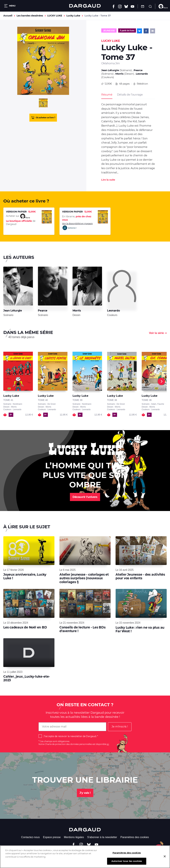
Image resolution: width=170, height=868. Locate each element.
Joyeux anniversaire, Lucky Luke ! (25, 576)
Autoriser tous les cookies (127, 862)
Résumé (107, 95)
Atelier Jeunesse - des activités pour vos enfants (140, 576)
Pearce (138, 70)
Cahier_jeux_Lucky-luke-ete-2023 (27, 678)
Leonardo (142, 74)
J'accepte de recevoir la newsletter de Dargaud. (70, 736)
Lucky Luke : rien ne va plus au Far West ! (140, 629)
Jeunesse (109, 31)
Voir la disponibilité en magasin (77, 226)
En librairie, (77, 218)
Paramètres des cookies (135, 837)
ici (108, 744)
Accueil (8, 16)
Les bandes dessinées (30, 16)
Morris (119, 74)
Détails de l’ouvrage (130, 95)
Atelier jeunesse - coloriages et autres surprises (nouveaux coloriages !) (84, 578)
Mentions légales (74, 837)
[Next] (161, 381)
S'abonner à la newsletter (102, 837)
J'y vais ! (85, 793)
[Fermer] (165, 857)
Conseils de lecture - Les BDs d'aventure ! (83, 629)
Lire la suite (108, 180)
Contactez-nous (30, 837)
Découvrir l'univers (85, 497)
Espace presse (52, 837)
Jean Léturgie (110, 70)
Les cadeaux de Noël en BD (25, 627)
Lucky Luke (73, 16)
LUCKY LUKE (55, 16)
